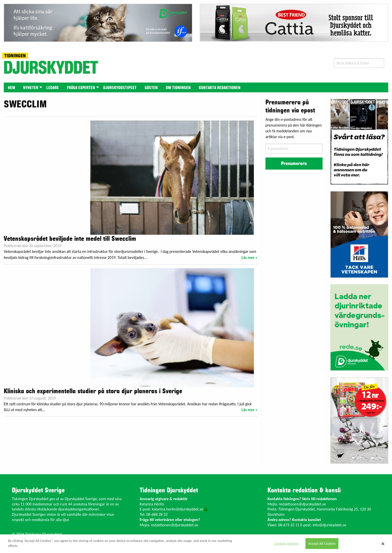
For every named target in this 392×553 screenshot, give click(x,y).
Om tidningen (178, 88)
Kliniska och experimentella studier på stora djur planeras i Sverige (93, 391)
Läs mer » (250, 258)
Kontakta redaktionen (220, 88)
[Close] (383, 544)
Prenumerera (294, 164)
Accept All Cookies (322, 543)
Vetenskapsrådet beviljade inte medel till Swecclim (70, 239)
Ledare (53, 88)
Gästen (151, 88)
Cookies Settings (286, 543)
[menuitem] (11, 87)
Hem (11, 88)
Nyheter (31, 88)
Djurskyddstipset (120, 88)
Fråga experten (81, 88)
